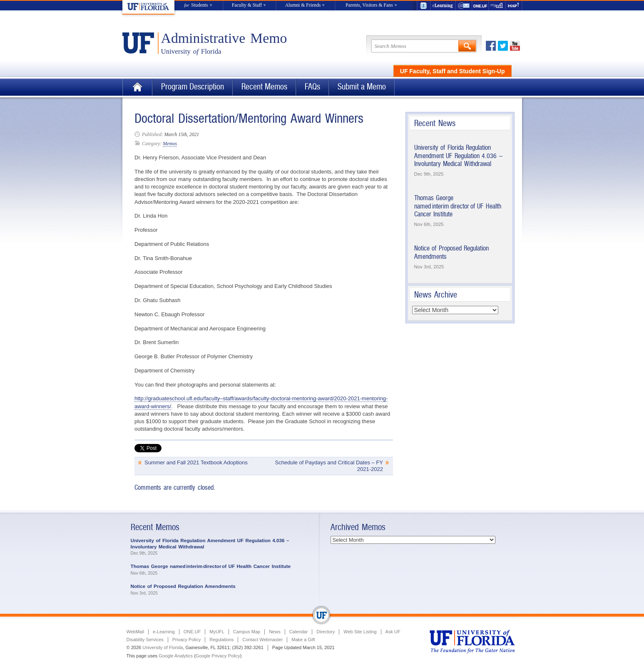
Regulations (221, 640)
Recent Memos (264, 87)
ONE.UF (480, 6)
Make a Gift (303, 640)
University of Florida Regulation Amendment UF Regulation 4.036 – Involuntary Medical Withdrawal (458, 156)
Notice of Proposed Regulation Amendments (183, 586)
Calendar (299, 632)
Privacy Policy (186, 640)
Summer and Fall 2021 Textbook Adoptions (196, 462)
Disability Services (145, 640)
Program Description (193, 87)
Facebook (491, 46)
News (275, 632)
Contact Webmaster (262, 640)
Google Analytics (176, 656)
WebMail (464, 6)
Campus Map (247, 632)
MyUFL (217, 632)
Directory (326, 632)
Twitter (503, 46)
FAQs (312, 87)
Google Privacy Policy (218, 656)
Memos (170, 144)
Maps (514, 6)
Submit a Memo (362, 87)
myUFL (497, 6)
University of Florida (163, 647)
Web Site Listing (360, 632)
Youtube (515, 46)
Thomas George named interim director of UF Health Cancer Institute (458, 206)
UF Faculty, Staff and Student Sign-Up (453, 71)
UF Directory (423, 6)
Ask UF (393, 632)
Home (137, 87)
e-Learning (443, 6)
